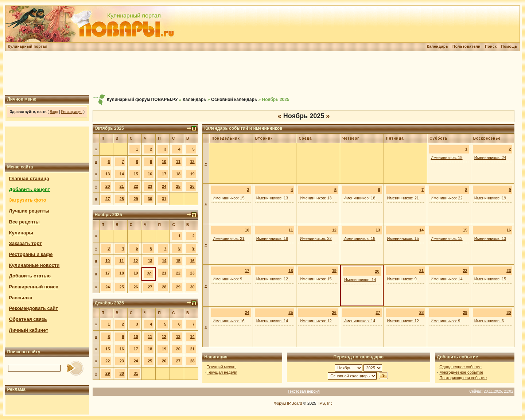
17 (164, 174)
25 (178, 186)
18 (178, 174)
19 (192, 174)
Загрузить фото (27, 200)
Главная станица (29, 178)
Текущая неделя (222, 372)
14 (122, 174)
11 (178, 162)
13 (108, 174)
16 (150, 174)
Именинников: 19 (446, 157)
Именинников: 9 (227, 279)
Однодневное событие (460, 367)
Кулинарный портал (28, 46)
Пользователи (466, 46)
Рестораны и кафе (31, 254)
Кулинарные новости (34, 265)
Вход (54, 112)
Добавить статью (30, 276)
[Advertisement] (262, 73)
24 (164, 186)
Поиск (491, 46)
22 (136, 186)
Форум (280, 403)
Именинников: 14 (360, 280)
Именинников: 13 (272, 198)
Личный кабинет (28, 330)
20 (108, 186)
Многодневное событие (461, 372)
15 (136, 174)
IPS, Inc (325, 403)
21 (122, 186)
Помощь (509, 46)
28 (122, 199)
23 (150, 186)
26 (192, 186)
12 (192, 162)
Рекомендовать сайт (33, 308)
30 (150, 199)
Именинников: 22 (446, 198)
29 (136, 199)
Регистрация (71, 112)
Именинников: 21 (403, 198)
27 (108, 199)
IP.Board (294, 403)
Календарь (437, 46)
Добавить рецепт (29, 189)
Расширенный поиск (33, 287)
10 (164, 162)
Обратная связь (28, 319)
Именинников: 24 (490, 157)
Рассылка (20, 298)
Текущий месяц (221, 367)
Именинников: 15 (228, 198)
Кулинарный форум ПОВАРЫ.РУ (142, 100)
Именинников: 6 (489, 321)
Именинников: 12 (272, 279)
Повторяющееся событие (463, 378)
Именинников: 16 (228, 321)
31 (164, 199)
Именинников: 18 (359, 198)
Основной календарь (234, 100)
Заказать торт (25, 243)
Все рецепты (24, 222)
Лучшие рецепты (29, 211)
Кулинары (21, 233)
